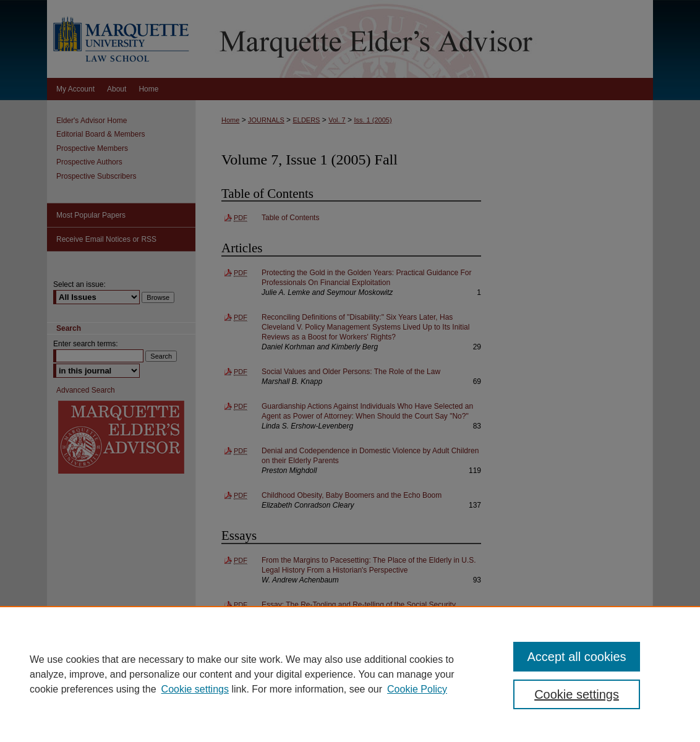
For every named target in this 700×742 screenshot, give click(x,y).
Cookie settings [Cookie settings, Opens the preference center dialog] (577, 694)
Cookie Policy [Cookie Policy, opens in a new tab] (417, 689)
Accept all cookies (576, 657)
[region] (350, 674)
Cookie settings (195, 689)
